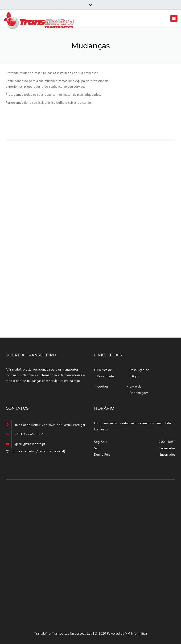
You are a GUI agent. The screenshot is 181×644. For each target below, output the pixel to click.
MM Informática (136, 633)
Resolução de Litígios (140, 373)
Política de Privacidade (106, 373)
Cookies (103, 386)
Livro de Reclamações (139, 390)
